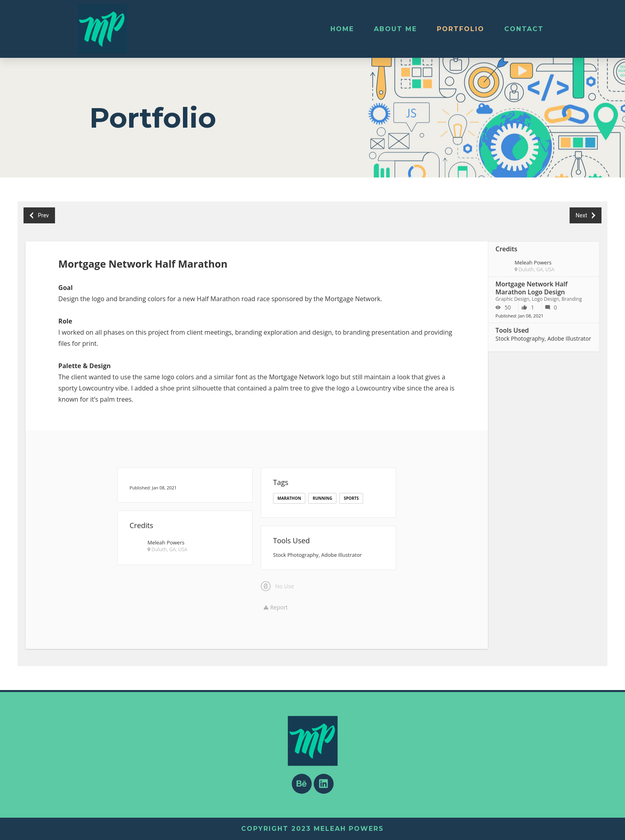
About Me (395, 29)
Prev (39, 216)
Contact (524, 29)
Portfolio (461, 29)
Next (585, 216)
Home (342, 29)
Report (276, 607)
